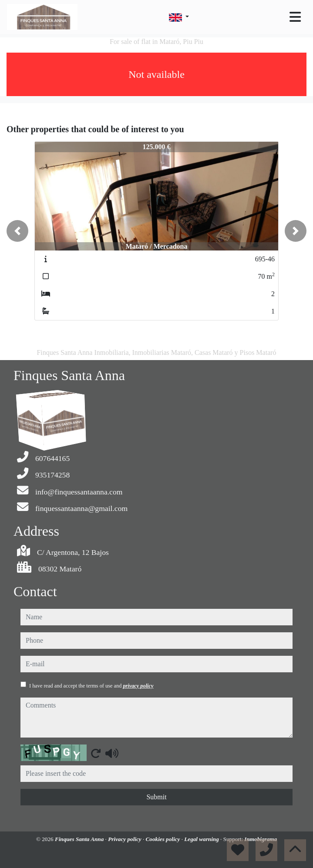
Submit (156, 797)
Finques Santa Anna (80, 839)
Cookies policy (164, 839)
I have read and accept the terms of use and (91, 686)
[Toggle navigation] (295, 17)
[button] (17, 231)
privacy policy (138, 686)
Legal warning (202, 839)
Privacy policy (125, 839)
